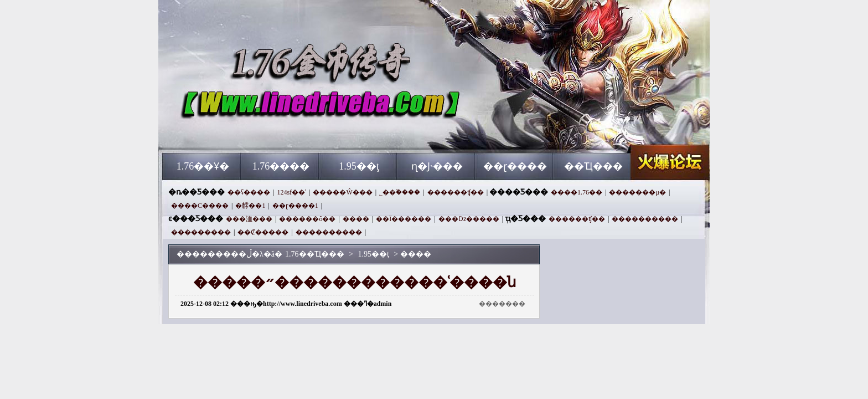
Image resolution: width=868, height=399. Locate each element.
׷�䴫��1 (250, 206)
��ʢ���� (249, 192)
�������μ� (637, 192)
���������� (645, 219)
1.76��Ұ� (203, 166)
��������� (201, 232)
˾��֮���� (400, 192)
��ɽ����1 (295, 206)
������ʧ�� (456, 192)
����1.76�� (577, 192)
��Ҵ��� (593, 166)
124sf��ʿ (291, 192)
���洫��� (249, 219)
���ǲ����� (469, 219)
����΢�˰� (356, 219)
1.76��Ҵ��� (268, 133)
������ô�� (307, 219)
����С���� (200, 206)
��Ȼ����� (263, 232)
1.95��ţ (359, 166)
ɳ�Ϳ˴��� (437, 166)
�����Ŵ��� (342, 192)
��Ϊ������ (404, 219)
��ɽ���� (515, 166)
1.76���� (281, 166)
